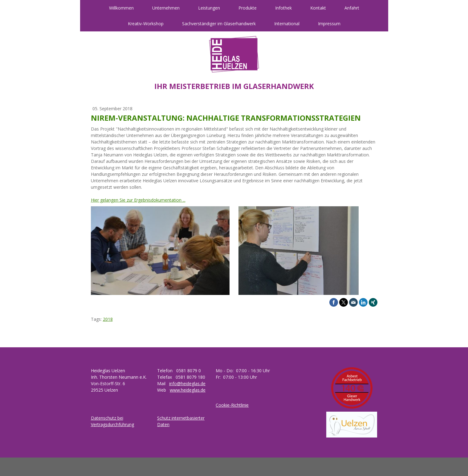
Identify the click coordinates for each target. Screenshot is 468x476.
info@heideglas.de (187, 383)
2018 (108, 319)
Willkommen (121, 8)
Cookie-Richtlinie (232, 405)
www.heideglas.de (188, 390)
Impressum (329, 24)
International (287, 24)
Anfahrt (352, 8)
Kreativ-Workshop (146, 24)
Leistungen (209, 8)
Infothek (283, 8)
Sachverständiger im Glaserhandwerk (219, 24)
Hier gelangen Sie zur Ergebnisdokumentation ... (138, 200)
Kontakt (318, 8)
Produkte (248, 8)
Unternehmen (166, 8)
